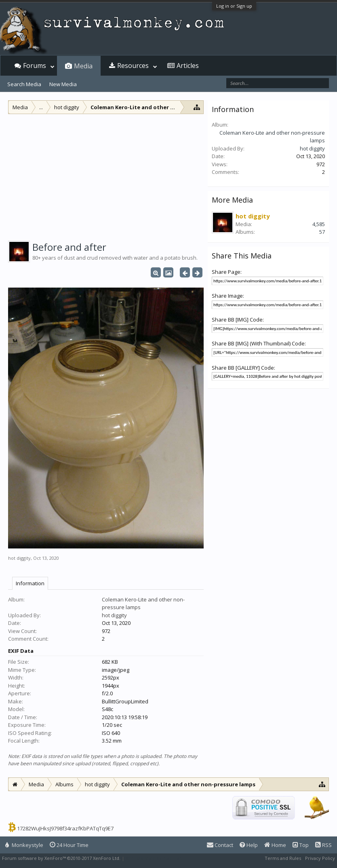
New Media (63, 84)
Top (301, 845)
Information (30, 583)
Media (83, 66)
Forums (35, 66)
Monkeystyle (24, 845)
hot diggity (19, 558)
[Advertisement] (106, 175)
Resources (133, 66)
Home (275, 845)
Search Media (24, 84)
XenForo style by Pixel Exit (154, 858)
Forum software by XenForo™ (61, 858)
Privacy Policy (320, 858)
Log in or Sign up (234, 6)
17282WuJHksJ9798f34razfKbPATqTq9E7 (65, 828)
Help (249, 845)
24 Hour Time (69, 845)
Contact (220, 845)
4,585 (319, 224)
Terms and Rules (283, 858)
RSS (323, 845)
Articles (188, 66)
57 (322, 232)
